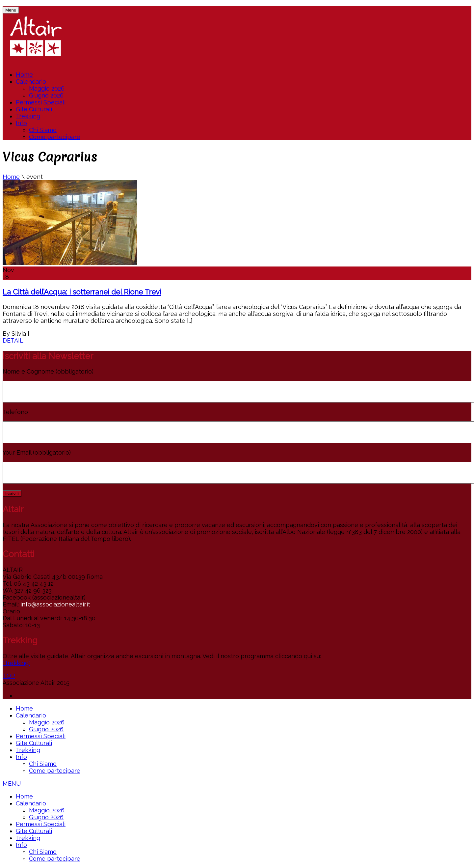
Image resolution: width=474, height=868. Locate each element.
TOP (9, 676)
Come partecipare (55, 137)
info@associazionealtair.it (55, 604)
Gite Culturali (34, 109)
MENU (12, 784)
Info (21, 123)
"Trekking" (16, 663)
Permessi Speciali (41, 102)
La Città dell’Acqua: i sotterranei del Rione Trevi (82, 292)
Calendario (31, 82)
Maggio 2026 (47, 88)
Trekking (28, 116)
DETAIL (13, 340)
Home (24, 75)
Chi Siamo (43, 130)
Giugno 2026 (46, 95)
